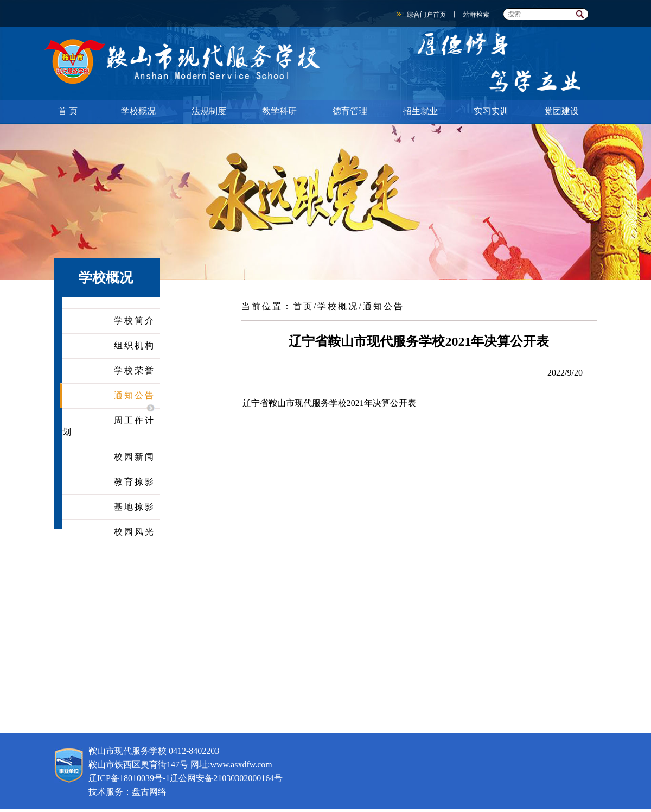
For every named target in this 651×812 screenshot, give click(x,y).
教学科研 (279, 111)
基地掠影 (135, 507)
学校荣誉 (135, 370)
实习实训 (491, 111)
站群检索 (476, 15)
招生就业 (420, 111)
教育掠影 (135, 482)
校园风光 (135, 532)
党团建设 (561, 111)
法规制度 (209, 111)
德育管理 (350, 111)
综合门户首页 (426, 15)
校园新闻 (135, 457)
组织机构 (135, 345)
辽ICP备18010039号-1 (129, 778)
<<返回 (418, 301)
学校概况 (138, 111)
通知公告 (135, 395)
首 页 (68, 111)
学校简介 (135, 321)
